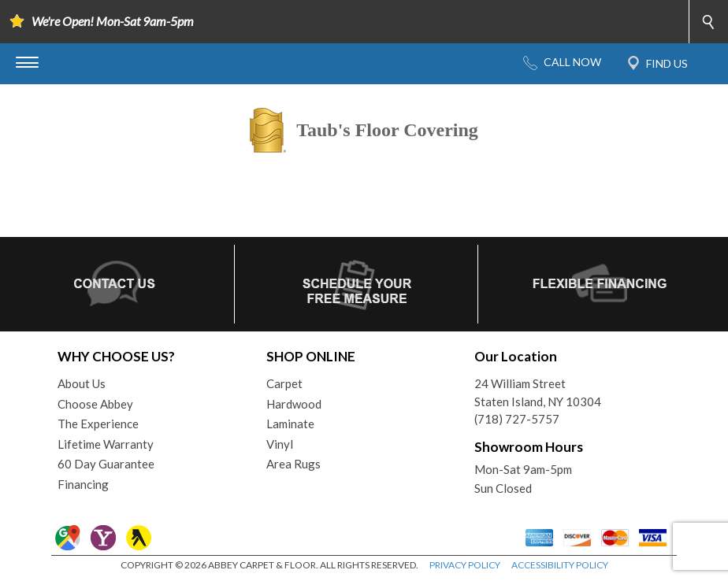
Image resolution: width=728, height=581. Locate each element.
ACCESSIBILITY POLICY (560, 565)
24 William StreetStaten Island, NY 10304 (538, 392)
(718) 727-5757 (517, 419)
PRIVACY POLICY (465, 565)
